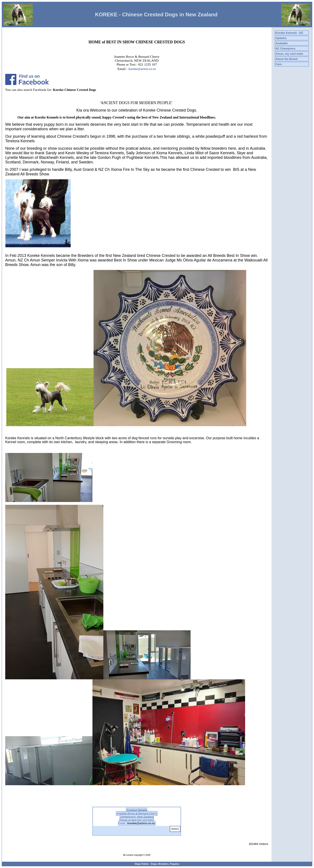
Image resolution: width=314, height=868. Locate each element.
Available (282, 43)
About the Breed (286, 59)
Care (279, 64)
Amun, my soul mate (289, 54)
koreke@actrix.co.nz (142, 69)
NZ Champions (285, 48)
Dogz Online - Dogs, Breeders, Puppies (157, 864)
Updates (281, 38)
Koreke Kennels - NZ (289, 33)
